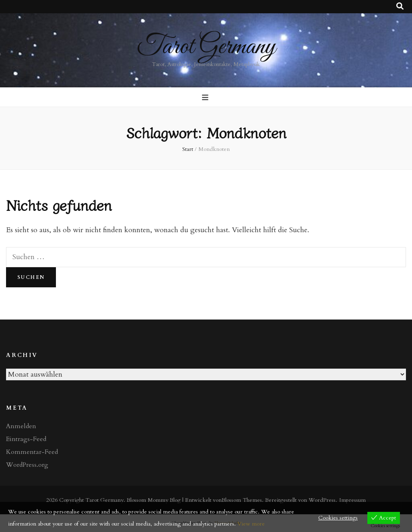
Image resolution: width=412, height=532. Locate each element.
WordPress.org (27, 465)
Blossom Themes (242, 500)
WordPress (322, 500)
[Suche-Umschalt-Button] (400, 6)
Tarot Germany (206, 47)
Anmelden (21, 426)
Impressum (352, 500)
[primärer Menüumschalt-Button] (206, 98)
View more (251, 524)
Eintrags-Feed (26, 439)
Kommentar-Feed (32, 452)
